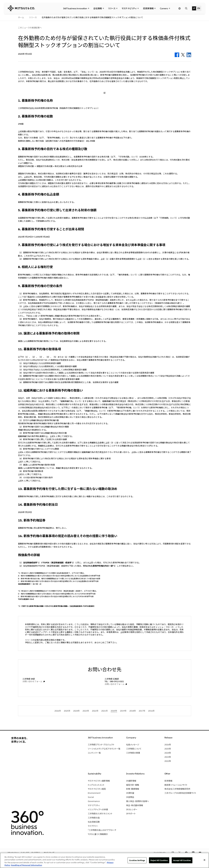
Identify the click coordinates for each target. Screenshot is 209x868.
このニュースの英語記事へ (30, 28)
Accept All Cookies (182, 860)
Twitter (183, 55)
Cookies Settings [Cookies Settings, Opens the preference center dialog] (137, 860)
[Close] (204, 860)
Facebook (177, 55)
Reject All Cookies (159, 860)
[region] (104, 860)
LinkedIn (189, 55)
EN (199, 8)
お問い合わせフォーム (32, 681)
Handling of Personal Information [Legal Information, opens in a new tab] (26, 865)
